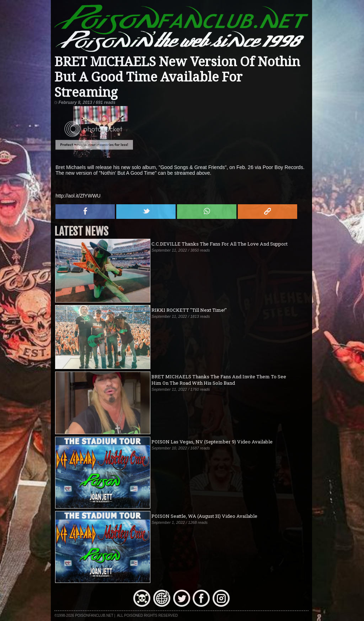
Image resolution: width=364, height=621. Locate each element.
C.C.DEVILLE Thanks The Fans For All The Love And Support (220, 244)
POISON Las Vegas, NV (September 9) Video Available (212, 442)
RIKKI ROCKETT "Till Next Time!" (189, 310)
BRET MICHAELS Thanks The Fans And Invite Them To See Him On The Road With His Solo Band (219, 380)
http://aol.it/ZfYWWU (78, 196)
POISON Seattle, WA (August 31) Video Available (204, 516)
